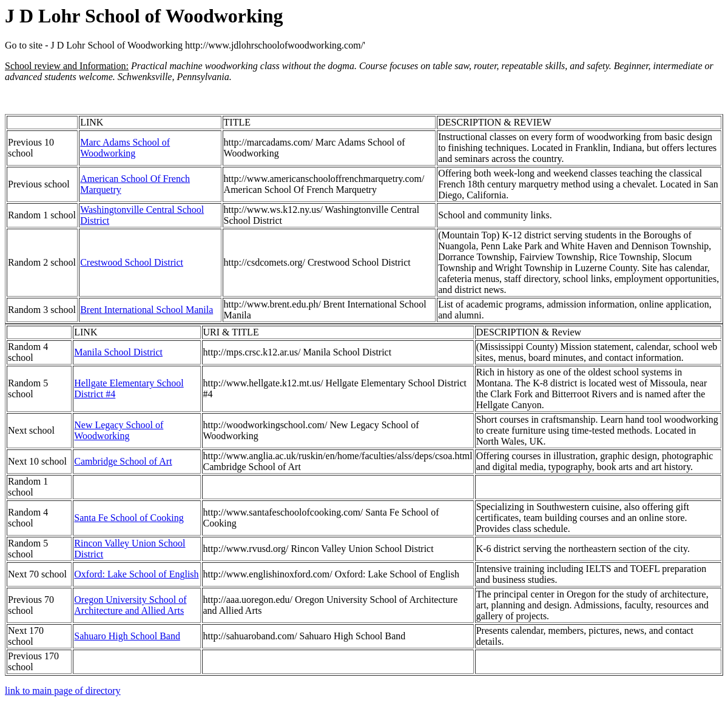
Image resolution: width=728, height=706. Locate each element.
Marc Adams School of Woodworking (125, 148)
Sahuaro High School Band (127, 636)
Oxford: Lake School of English (136, 574)
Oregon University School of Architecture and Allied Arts (130, 605)
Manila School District (118, 352)
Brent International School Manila (147, 310)
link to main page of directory (63, 691)
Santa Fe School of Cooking (129, 518)
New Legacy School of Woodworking (119, 430)
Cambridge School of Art (123, 461)
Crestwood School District (132, 262)
